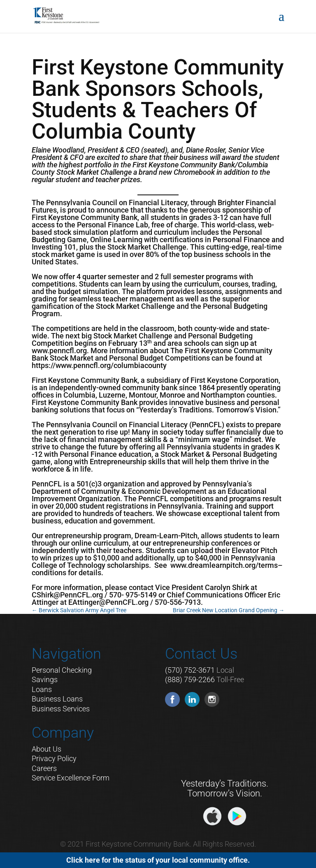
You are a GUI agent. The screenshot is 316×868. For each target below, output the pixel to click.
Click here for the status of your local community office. (158, 860)
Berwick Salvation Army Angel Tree (79, 610)
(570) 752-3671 (190, 670)
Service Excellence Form (71, 778)
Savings (45, 679)
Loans (42, 689)
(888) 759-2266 (190, 679)
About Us (46, 749)
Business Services (61, 709)
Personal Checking (62, 670)
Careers (44, 768)
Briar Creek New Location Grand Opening (229, 610)
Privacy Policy (54, 758)
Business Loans (57, 699)
